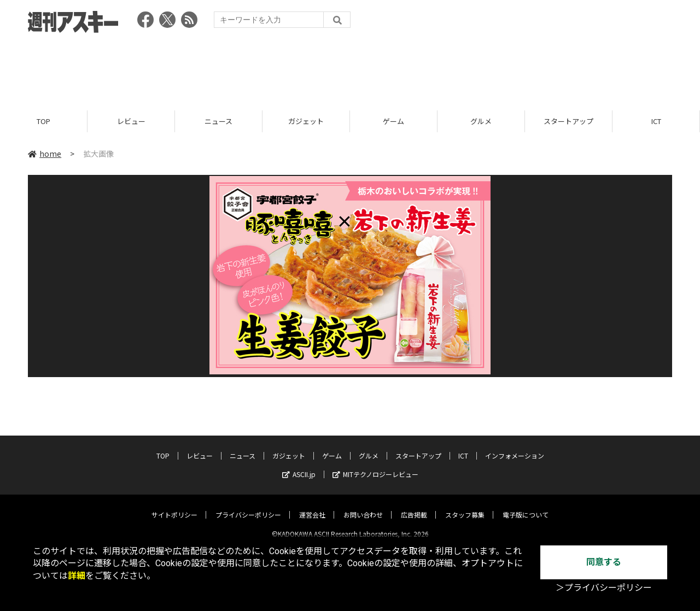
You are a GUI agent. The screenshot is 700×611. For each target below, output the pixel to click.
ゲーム (393, 122)
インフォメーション (515, 447)
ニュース (218, 122)
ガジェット (306, 122)
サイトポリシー (174, 506)
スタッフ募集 (465, 506)
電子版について (526, 506)
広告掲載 (414, 506)
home (45, 154)
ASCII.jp (299, 465)
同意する (604, 562)
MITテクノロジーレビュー (375, 465)
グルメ (481, 122)
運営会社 (312, 506)
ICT (656, 122)
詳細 (77, 576)
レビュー (131, 122)
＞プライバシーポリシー (604, 588)
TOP (43, 122)
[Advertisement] (350, 68)
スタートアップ (568, 122)
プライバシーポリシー (248, 506)
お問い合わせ (363, 506)
